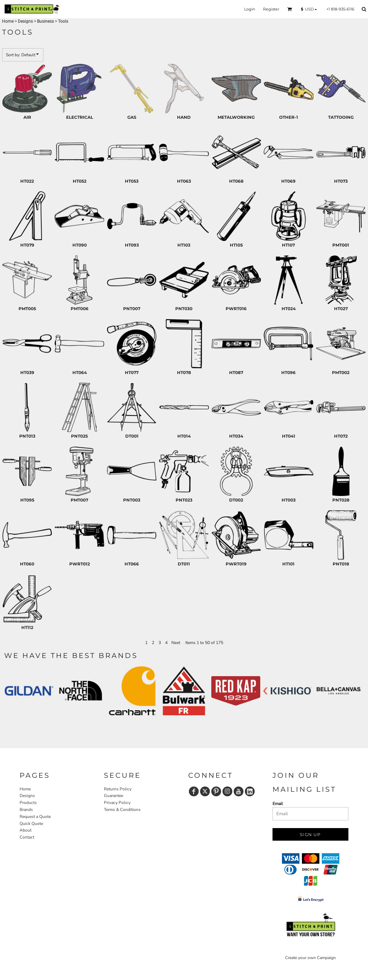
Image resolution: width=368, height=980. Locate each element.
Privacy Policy (117, 803)
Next (176, 643)
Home (8, 21)
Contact (27, 837)
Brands (26, 810)
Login (250, 9)
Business (45, 21)
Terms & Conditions (122, 810)
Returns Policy (118, 789)
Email (278, 804)
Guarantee (114, 796)
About (26, 830)
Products (28, 803)
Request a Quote (35, 817)
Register (271, 9)
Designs (25, 21)
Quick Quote (31, 824)
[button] (290, 9)
